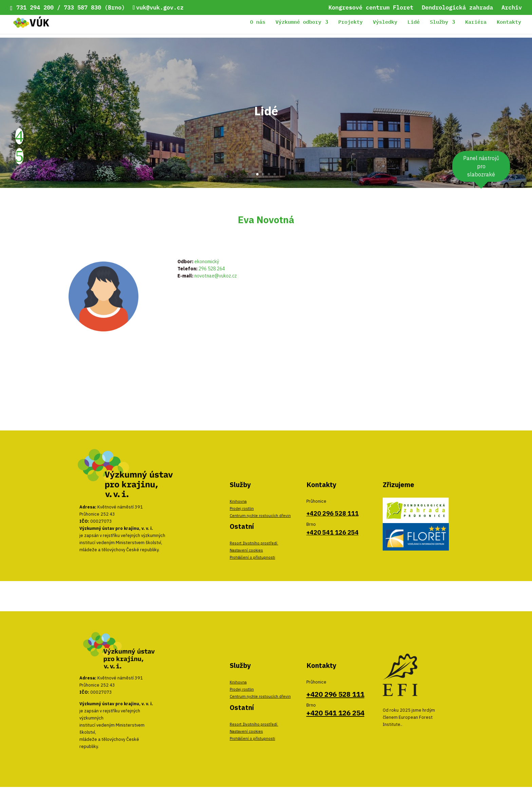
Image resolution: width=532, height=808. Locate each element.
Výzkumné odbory (298, 23)
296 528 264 (212, 269)
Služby (439, 23)
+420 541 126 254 (332, 532)
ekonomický (207, 262)
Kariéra (476, 23)
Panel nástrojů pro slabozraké (481, 166)
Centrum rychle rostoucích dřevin (260, 515)
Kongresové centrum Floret (371, 8)
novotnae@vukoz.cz (216, 276)
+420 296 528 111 (332, 513)
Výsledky (385, 23)
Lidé (414, 23)
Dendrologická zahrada (457, 8)
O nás (258, 23)
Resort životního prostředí (254, 543)
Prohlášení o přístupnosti (252, 557)
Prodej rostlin (242, 508)
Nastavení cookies (246, 550)
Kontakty (509, 23)
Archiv (512, 8)
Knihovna (238, 501)
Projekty (350, 23)
